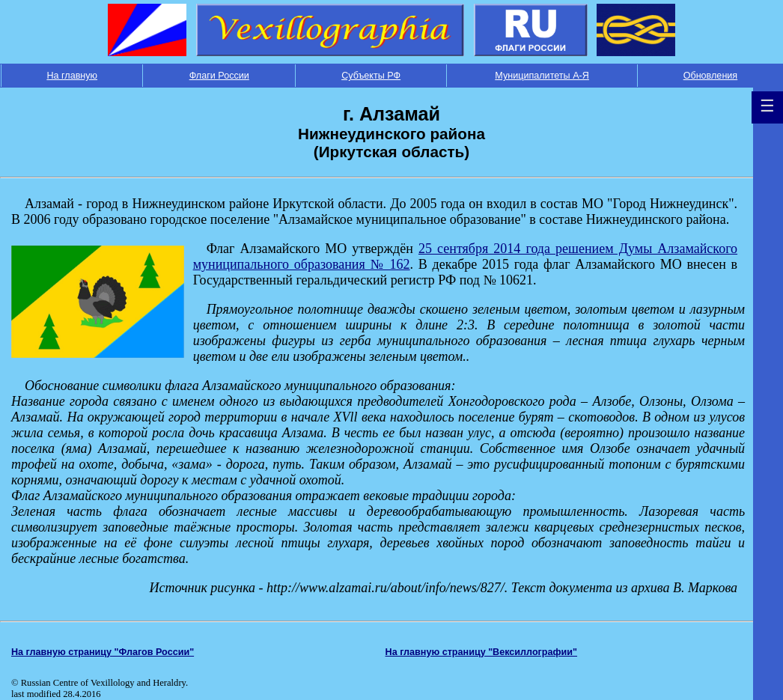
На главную (72, 76)
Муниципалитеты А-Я (542, 76)
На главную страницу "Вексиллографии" (482, 652)
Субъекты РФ (371, 76)
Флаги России (219, 76)
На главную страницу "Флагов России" (103, 652)
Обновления (711, 76)
